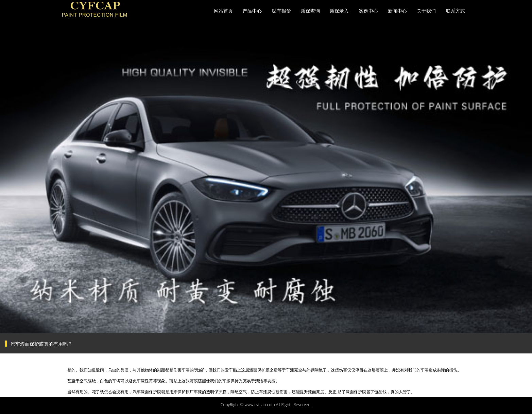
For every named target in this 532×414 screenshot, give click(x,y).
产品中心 (252, 11)
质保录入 (339, 11)
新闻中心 (397, 11)
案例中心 (368, 11)
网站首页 (223, 11)
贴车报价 (281, 11)
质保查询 (310, 11)
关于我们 (426, 11)
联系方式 (456, 11)
